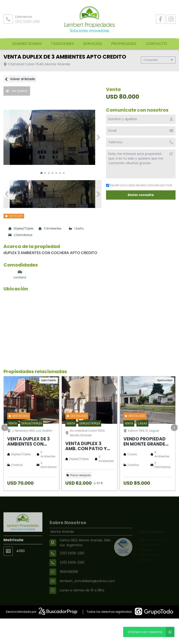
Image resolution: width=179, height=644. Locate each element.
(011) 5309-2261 (27, 22)
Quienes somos (27, 44)
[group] (52, 137)
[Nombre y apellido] (141, 119)
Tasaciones (62, 44)
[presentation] (5, 427)
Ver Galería (17, 91)
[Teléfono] (141, 142)
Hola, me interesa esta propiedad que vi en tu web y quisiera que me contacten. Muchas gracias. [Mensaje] (141, 164)
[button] (98, 137)
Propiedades (124, 44)
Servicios (93, 44)
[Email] (141, 131)
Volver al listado (20, 79)
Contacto (156, 44)
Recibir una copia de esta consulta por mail (139, 185)
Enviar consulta (141, 195)
